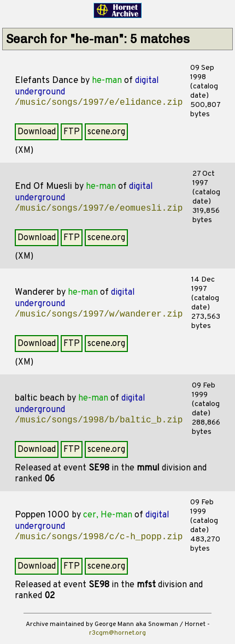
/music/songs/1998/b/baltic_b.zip (99, 420)
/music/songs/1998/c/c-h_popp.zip (99, 537)
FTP (72, 132)
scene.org (106, 132)
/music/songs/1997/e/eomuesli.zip (99, 208)
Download (37, 132)
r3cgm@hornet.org (117, 633)
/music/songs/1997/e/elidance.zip (99, 103)
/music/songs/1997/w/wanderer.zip (99, 314)
